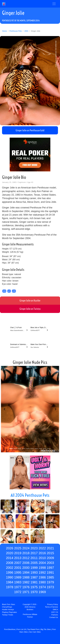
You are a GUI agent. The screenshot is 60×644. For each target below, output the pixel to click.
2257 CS (55, 612)
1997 (50, 568)
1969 (42, 592)
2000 (26, 568)
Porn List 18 (21, 629)
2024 (26, 548)
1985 (50, 577)
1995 (18, 572)
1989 (18, 577)
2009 (50, 558)
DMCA (55, 609)
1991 (50, 572)
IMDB (4, 291)
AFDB (14, 291)
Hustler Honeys (8, 609)
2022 (42, 548)
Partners (55, 615)
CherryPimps (7, 607)
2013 (18, 558)
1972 (18, 592)
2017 (34, 553)
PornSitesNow (10, 629)
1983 (18, 582)
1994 (26, 572)
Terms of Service (52, 607)
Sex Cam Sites (35, 632)
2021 (50, 548)
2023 (34, 548)
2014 (10, 558)
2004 (26, 31)
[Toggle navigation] (54, 4)
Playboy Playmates (9, 612)
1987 (34, 577)
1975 (34, 587)
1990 (10, 577)
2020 (10, 553)
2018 (26, 553)
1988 (26, 577)
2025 (18, 548)
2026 (10, 548)
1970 (34, 592)
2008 (10, 563)
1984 (10, 582)
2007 (18, 563)
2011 (34, 558)
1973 (50, 587)
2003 (50, 563)
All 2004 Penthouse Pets (30, 495)
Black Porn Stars (8, 604)
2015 (50, 553)
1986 (42, 577)
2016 (42, 553)
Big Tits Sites (46, 629)
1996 (10, 572)
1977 (18, 587)
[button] (4, 409)
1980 (42, 582)
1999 (34, 568)
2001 (18, 568)
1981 (34, 582)
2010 (42, 558)
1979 (50, 582)
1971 (26, 592)
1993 (34, 572)
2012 (26, 558)
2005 (34, 563)
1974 (42, 587)
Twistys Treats (8, 615)
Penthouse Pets (16, 31)
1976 (26, 587)
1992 (42, 572)
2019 (18, 553)
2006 (26, 563)
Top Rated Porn (33, 629)
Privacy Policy (53, 604)
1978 (10, 587)
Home (4, 31)
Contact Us (54, 617)
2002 (10, 568)
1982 (26, 582)
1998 (42, 568)
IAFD (9, 291)
